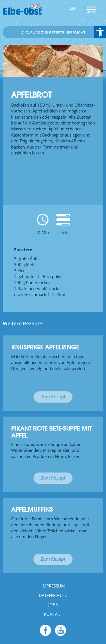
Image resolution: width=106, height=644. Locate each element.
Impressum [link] (53, 586)
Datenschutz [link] (53, 595)
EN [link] (72, 8)
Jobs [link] (53, 605)
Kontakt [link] (53, 614)
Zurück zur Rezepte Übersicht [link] (53, 32)
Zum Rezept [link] (53, 397)
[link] (100, 32)
